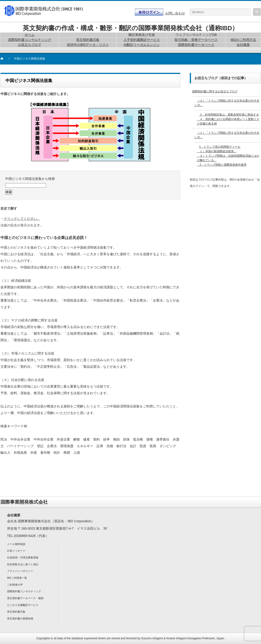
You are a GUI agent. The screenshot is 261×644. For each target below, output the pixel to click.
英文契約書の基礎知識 (20, 618)
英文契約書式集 (16, 612)
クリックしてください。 (22, 219)
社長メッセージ (16, 551)
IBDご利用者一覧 (17, 578)
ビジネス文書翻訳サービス (23, 605)
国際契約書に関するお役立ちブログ (215, 91)
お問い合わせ (175, 13)
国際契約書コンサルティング (24, 591)
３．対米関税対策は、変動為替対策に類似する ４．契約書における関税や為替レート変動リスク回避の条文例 (228, 119)
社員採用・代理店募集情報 (23, 558)
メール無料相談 (16, 544)
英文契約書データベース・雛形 (25, 598)
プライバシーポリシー (20, 571)
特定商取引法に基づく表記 (23, 564)
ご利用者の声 (15, 585)
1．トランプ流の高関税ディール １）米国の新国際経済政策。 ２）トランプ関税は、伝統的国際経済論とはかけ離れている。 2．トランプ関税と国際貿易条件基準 (228, 156)
